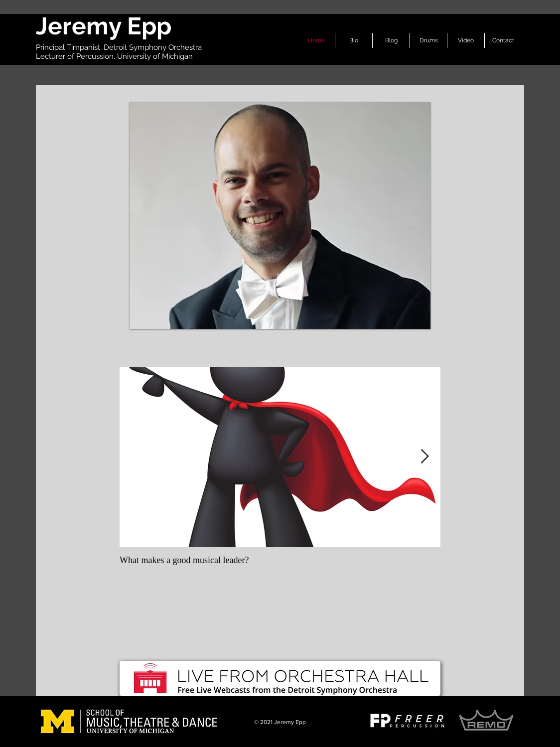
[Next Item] (424, 457)
